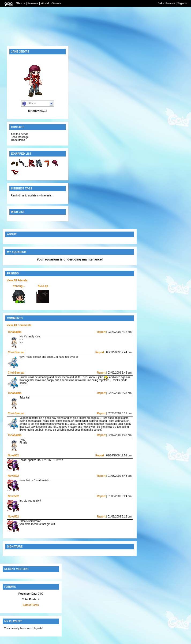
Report (101, 332)
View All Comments (19, 325)
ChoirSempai (16, 352)
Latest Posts (31, 605)
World (45, 3)
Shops (21, 3)
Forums (33, 3)
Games (56, 3)
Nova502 (13, 455)
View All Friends (17, 280)
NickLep (43, 286)
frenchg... (19, 286)
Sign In (182, 3)
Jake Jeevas (166, 3)
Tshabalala (15, 332)
